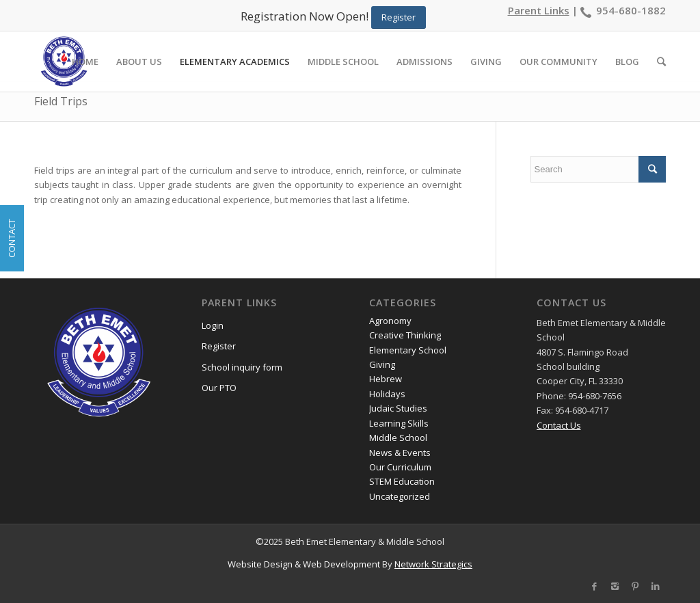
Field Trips (61, 101)
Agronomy (390, 321)
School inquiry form (242, 367)
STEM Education (402, 481)
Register (219, 346)
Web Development (341, 564)
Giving (382, 364)
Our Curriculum (400, 467)
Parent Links (539, 10)
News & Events (400, 453)
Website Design (260, 564)
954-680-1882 (631, 10)
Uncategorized (400, 496)
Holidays (387, 394)
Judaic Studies (398, 408)
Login (213, 325)
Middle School (398, 438)
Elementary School (408, 350)
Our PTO (219, 388)
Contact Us (559, 425)
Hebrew (386, 379)
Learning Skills (399, 423)
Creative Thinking (405, 335)
